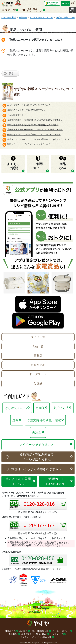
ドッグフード (38, 374)
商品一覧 (23, 17)
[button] (72, 10)
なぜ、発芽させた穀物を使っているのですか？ (29, 105)
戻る (11, 73)
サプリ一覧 (38, 337)
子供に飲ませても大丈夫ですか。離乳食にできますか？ (33, 125)
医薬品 (38, 356)
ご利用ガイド (9, 631)
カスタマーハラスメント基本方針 (36, 637)
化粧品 (38, 383)
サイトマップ (57, 634)
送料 (15, 420)
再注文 (37, 432)
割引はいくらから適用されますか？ (37, 469)
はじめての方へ (16, 408)
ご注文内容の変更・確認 (44, 420)
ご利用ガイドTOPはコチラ (55, 481)
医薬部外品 (38, 365)
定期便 (40, 408)
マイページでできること (37, 445)
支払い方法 (61, 408)
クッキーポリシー (61, 631)
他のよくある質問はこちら (18, 481)
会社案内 (23, 631)
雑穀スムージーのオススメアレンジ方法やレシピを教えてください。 (39, 139)
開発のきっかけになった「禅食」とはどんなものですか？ (34, 134)
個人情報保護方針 (40, 631)
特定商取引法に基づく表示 (34, 634)
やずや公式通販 (9, 17)
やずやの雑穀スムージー (41, 17)
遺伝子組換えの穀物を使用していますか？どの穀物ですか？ (35, 129)
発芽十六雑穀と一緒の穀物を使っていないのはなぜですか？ (35, 120)
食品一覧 (38, 346)
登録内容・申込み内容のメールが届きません (37, 457)
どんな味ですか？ (15, 115)
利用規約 (13, 634)
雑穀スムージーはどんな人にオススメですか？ (29, 144)
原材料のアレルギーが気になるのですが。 (27, 110)
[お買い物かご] (73, 3)
